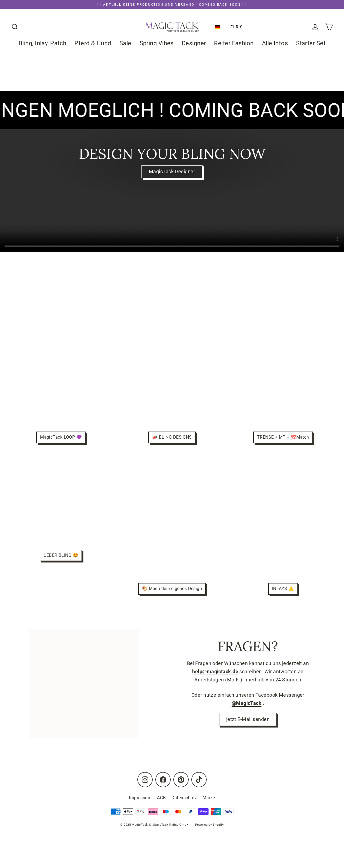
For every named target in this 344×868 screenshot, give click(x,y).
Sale (125, 43)
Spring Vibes (157, 43)
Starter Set (311, 43)
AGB (161, 798)
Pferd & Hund (93, 43)
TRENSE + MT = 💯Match (283, 437)
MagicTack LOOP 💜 (61, 437)
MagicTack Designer (172, 172)
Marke (209, 798)
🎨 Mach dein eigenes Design (172, 589)
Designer (194, 43)
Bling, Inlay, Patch (43, 43)
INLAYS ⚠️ (283, 589)
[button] (219, 27)
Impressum (140, 798)
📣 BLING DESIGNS (172, 437)
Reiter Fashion (234, 43)
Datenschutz (184, 798)
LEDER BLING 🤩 (61, 555)
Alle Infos (275, 43)
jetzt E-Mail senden (248, 720)
